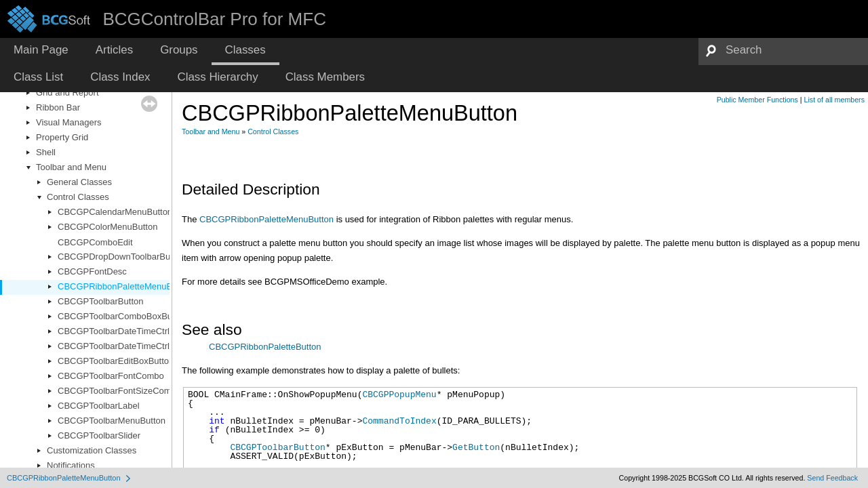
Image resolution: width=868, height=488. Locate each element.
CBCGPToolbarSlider (99, 435)
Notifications (71, 465)
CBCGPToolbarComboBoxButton (122, 316)
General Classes (79, 182)
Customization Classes (92, 450)
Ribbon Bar (58, 107)
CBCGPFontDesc (92, 271)
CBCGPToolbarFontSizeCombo (119, 391)
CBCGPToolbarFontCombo (111, 376)
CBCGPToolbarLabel (99, 406)
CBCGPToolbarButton (100, 301)
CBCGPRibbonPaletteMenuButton (125, 286)
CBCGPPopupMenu (399, 394)
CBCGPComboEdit (95, 242)
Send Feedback (832, 478)
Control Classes (78, 197)
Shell (46, 152)
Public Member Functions (757, 100)
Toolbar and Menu (71, 167)
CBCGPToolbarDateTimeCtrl (114, 331)
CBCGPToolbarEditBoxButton (116, 361)
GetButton (476, 447)
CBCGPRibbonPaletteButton (265, 347)
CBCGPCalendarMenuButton (115, 212)
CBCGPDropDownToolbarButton (121, 257)
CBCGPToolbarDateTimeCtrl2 (116, 346)
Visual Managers (69, 122)
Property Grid (62, 137)
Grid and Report (67, 93)
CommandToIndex (399, 421)
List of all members (834, 100)
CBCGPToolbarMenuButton (112, 421)
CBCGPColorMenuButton (107, 227)
